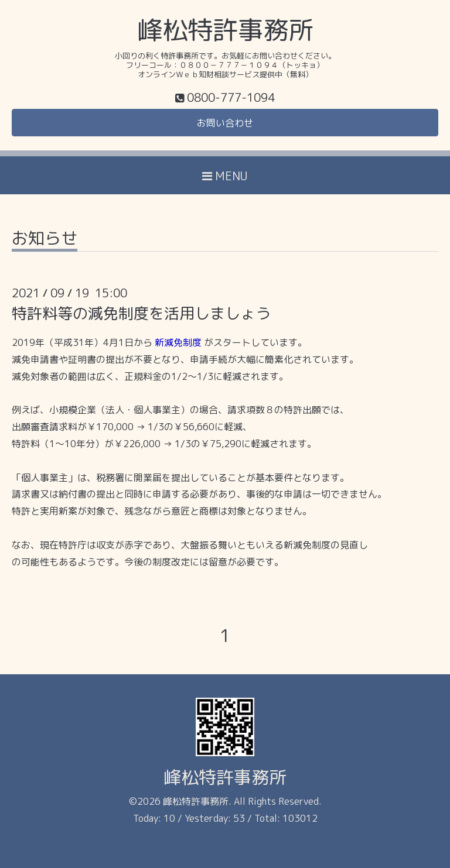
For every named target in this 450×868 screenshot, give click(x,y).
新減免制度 (178, 342)
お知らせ (45, 240)
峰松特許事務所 (225, 30)
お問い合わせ (225, 123)
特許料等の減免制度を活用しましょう (141, 313)
